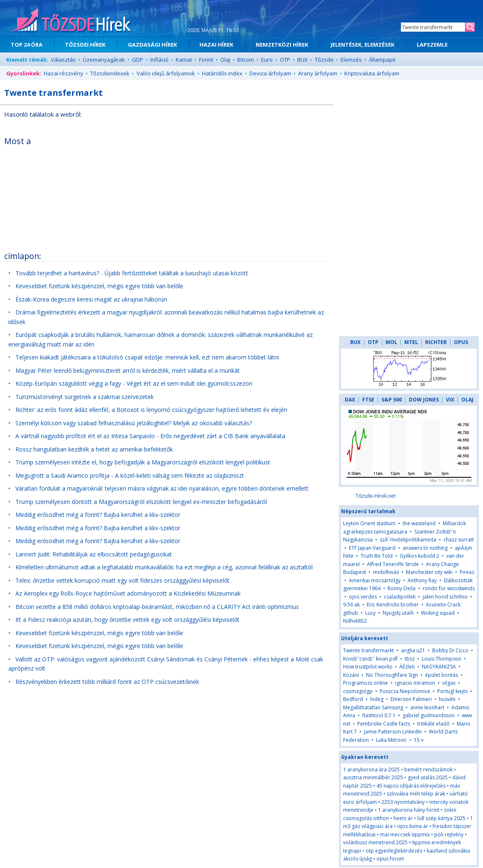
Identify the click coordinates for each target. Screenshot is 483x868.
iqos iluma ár (413, 826)
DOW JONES (424, 400)
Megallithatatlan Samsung (373, 707)
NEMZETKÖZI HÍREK (282, 45)
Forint (206, 60)
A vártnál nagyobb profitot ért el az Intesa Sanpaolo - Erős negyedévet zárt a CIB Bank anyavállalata (150, 436)
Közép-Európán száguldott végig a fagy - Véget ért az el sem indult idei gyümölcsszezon (134, 383)
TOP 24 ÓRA (27, 45)
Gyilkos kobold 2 (420, 556)
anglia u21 (413, 650)
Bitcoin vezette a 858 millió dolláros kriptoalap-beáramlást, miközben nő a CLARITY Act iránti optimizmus (157, 607)
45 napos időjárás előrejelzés (411, 786)
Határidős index (222, 73)
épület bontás (442, 675)
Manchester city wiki (429, 572)
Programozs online (366, 683)
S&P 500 (392, 400)
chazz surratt (459, 540)
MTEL (411, 342)
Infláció (159, 60)
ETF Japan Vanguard (372, 548)
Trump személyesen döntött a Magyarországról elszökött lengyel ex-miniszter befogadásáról (141, 502)
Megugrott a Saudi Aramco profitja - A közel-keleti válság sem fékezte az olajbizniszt (130, 475)
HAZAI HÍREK (216, 45)
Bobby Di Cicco (450, 650)
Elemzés (351, 60)
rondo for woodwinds (449, 588)
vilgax (449, 683)
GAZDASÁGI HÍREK (152, 45)
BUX (302, 60)
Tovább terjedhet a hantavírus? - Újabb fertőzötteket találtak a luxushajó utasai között (132, 273)
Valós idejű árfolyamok (166, 73)
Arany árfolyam (318, 73)
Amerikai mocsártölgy (375, 580)
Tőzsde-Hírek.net (376, 496)
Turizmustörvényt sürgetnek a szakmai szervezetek (85, 397)
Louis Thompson (442, 659)
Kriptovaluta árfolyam (372, 73)
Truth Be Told (377, 556)
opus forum (390, 859)
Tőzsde (324, 60)
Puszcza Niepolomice (405, 691)
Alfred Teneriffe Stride (393, 564)
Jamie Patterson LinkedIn (393, 732)
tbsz (410, 659)
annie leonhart (427, 707)
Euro (267, 60)
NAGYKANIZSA (439, 667)
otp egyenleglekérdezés (394, 851)
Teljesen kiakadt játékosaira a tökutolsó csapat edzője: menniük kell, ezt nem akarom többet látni (147, 357)
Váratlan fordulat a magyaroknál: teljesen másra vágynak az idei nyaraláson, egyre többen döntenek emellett (162, 488)
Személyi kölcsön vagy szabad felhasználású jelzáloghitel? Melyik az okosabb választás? (134, 423)
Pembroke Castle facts (384, 724)
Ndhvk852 (355, 621)
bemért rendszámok (428, 769)
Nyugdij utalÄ (399, 613)
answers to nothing (425, 548)
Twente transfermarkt (368, 650)
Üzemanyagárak (104, 60)
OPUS (461, 342)
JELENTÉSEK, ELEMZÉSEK (362, 45)
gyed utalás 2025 (428, 777)
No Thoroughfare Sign (392, 675)
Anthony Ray (422, 580)
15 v (419, 740)
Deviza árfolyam (270, 73)
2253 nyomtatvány (403, 802)
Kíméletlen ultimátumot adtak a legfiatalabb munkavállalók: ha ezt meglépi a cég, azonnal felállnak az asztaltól (164, 567)
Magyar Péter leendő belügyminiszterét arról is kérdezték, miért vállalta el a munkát (128, 370)
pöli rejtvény (449, 834)
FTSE (368, 400)
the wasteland (419, 523)
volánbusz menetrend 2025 (375, 842)
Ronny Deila (402, 588)
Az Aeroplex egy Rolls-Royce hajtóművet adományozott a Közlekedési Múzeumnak (128, 593)
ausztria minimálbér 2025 (373, 777)
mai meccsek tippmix (405, 834)
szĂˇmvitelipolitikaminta (408, 540)
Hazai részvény (63, 73)
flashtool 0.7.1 (379, 715)
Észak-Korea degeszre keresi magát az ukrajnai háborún (91, 299)
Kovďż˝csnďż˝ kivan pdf (370, 659)
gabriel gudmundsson (429, 715)
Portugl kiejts (452, 691)
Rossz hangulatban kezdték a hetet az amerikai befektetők (94, 449)
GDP (138, 60)
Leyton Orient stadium (369, 523)
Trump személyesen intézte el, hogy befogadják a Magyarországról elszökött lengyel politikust (143, 462)
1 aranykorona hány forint (409, 810)
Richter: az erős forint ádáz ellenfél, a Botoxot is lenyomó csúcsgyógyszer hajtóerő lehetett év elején (151, 410)
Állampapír (382, 60)
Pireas (467, 572)
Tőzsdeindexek (110, 73)
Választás (63, 60)
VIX (450, 400)
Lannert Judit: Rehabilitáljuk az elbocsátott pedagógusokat (94, 554)
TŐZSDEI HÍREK (85, 45)
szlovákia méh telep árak (416, 794)
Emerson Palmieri (411, 699)
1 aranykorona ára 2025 (371, 769)
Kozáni (351, 675)
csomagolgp (358, 691)
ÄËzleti (407, 667)
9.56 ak (351, 605)
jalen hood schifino (445, 597)
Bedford (353, 699)
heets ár (403, 818)
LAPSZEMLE (432, 45)
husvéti (447, 699)
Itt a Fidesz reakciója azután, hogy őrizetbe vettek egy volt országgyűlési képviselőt (127, 620)
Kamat (184, 60)
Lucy (370, 613)
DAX (350, 400)
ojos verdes (363, 597)
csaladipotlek (400, 597)
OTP (285, 60)
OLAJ (467, 400)
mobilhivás (386, 572)
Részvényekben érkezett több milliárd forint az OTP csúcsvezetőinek (107, 682)
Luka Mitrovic (391, 740)
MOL (391, 342)
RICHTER (436, 342)
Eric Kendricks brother (393, 605)
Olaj (225, 60)
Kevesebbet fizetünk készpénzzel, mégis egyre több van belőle (99, 286)
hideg (377, 699)
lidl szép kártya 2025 (441, 818)
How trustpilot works (368, 667)
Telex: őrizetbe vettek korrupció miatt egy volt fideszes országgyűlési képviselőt (122, 580)
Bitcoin (246, 60)
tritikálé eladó (433, 724)
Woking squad (438, 613)
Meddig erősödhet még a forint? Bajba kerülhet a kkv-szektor (98, 515)
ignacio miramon (415, 683)
